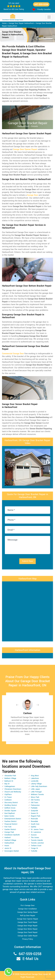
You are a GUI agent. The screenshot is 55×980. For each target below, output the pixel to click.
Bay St (7, 784)
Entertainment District (13, 819)
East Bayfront (10, 813)
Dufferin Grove (10, 808)
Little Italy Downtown (39, 786)
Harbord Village (10, 840)
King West (35, 776)
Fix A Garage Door (28, 905)
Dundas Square (10, 811)
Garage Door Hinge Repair (27, 926)
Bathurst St (9, 781)
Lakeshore (35, 778)
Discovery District (11, 803)
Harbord (7, 838)
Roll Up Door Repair (28, 916)
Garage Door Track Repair (27, 922)
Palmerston (35, 805)
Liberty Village (36, 784)
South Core (35, 824)
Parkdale (34, 808)
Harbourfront (9, 843)
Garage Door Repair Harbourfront (21, 23)
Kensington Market (12, 851)
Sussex (34, 835)
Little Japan (35, 789)
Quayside (34, 811)
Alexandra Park (10, 776)
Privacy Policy (28, 939)
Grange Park (9, 832)
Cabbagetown (10, 786)
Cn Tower (8, 797)
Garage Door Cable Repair (28, 936)
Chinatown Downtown (13, 789)
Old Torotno (35, 800)
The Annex (35, 838)
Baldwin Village (10, 778)
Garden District (10, 829)
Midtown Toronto (37, 794)
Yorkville (34, 851)
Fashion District (10, 821)
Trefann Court (36, 846)
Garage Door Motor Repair (27, 929)
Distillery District (11, 805)
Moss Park (35, 797)
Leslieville (35, 781)
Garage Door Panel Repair (28, 932)
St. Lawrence (36, 832)
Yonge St (34, 848)
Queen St (34, 813)
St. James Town (37, 829)
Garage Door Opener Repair (27, 919)
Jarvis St (8, 848)
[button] (19, 705)
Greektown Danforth (12, 835)
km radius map (27, 611)
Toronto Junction (37, 843)
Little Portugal (36, 792)
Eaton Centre (9, 816)
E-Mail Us (30, 959)
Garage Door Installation (27, 909)
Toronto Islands (37, 840)
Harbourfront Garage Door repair (34, 974)
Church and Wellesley (13, 792)
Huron (7, 846)
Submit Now (27, 561)
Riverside (34, 819)
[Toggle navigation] (49, 17)
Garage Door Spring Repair (28, 912)
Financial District (11, 824)
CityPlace (8, 794)
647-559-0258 (41, 4)
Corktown (8, 800)
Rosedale (34, 821)
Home (4, 23)
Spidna (33, 827)
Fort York (8, 827)
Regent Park (36, 816)
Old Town (35, 803)
